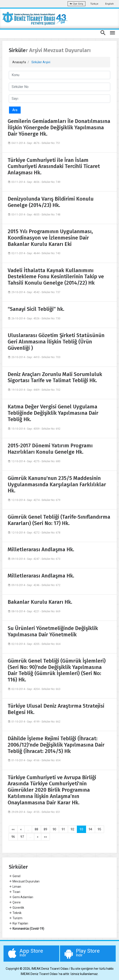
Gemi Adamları (21, 897)
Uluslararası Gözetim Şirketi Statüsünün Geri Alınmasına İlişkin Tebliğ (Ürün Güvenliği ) (56, 342)
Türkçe (94, 4)
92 (72, 829)
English (109, 4)
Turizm (16, 918)
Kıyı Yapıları (18, 923)
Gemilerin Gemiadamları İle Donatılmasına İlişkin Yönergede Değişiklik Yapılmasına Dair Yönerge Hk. (59, 128)
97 (22, 837)
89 (45, 829)
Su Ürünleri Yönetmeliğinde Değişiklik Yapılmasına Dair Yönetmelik (53, 631)
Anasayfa (19, 62)
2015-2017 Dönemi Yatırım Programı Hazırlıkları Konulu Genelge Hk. (50, 449)
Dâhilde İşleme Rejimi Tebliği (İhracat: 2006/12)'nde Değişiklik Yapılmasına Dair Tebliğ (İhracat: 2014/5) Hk (56, 745)
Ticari (14, 892)
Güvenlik (16, 908)
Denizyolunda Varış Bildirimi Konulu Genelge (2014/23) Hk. (51, 202)
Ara (15, 110)
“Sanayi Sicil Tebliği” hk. (36, 309)
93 (81, 829)
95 (99, 829)
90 (54, 829)
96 (13, 837)
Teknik (15, 913)
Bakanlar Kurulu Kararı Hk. (40, 602)
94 (90, 829)
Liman (15, 887)
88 (36, 829)
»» (45, 837)
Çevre (15, 902)
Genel (15, 876)
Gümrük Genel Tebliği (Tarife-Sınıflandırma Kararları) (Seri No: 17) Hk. (59, 520)
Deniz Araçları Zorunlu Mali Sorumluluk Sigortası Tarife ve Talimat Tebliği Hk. (55, 377)
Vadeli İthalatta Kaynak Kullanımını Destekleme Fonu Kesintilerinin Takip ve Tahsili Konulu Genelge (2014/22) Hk (56, 277)
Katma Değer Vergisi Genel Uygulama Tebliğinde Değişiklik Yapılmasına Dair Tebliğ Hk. (53, 413)
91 (63, 829)
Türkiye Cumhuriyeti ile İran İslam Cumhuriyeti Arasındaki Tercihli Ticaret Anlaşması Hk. (54, 166)
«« (13, 829)
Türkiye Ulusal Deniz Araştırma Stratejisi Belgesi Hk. (56, 709)
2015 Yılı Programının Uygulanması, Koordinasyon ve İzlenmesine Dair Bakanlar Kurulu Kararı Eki (50, 238)
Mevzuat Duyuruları (24, 881)
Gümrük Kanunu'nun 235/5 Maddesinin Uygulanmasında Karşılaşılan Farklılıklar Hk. (57, 485)
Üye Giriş (77, 4)
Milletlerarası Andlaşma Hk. (41, 549)
